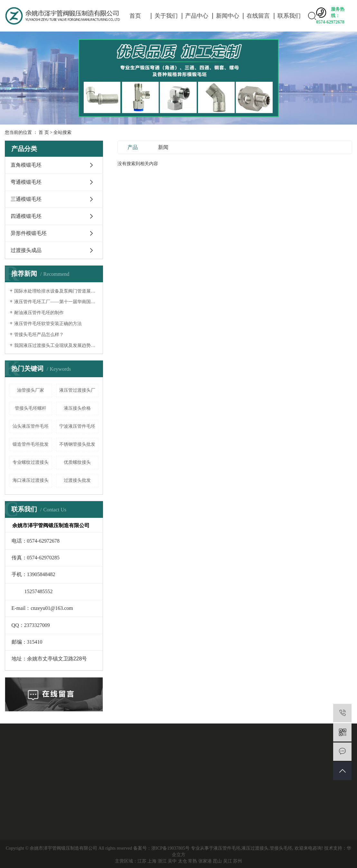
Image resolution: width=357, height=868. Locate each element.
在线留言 (258, 16)
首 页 (44, 132)
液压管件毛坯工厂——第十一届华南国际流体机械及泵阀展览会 (56, 302)
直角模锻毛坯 (26, 165)
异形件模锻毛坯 (29, 233)
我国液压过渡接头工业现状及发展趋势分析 (56, 345)
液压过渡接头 (255, 848)
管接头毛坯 (281, 848)
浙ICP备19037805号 (171, 848)
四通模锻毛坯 (26, 216)
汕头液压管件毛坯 (31, 426)
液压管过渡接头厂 (77, 390)
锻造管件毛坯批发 (31, 444)
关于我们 (166, 16)
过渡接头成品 (26, 250)
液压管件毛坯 (227, 848)
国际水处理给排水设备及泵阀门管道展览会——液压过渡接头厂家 (56, 291)
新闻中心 (228, 16)
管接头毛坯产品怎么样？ (39, 335)
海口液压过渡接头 (31, 480)
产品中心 (197, 16)
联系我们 (289, 16)
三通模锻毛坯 (26, 199)
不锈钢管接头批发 (77, 444)
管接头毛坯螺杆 (31, 408)
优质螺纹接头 (77, 462)
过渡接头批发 (77, 480)
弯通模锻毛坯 (26, 182)
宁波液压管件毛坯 (77, 426)
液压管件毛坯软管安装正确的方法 (48, 324)
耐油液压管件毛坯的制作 (39, 313)
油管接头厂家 (31, 390)
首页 (135, 16)
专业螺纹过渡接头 (31, 462)
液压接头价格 (77, 408)
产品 (133, 147)
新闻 (163, 147)
